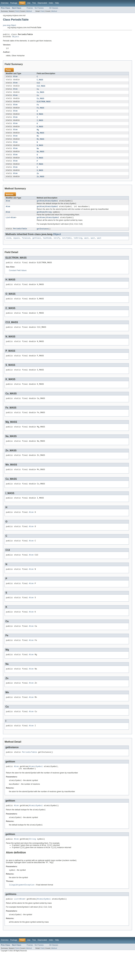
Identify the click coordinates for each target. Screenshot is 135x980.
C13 (38, 84)
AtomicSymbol (51, 207)
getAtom (41, 207)
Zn (38, 179)
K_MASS (40, 130)
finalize (26, 246)
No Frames (39, 8)
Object (16, 37)
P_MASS (40, 169)
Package (14, 3)
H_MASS (40, 117)
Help (57, 3)
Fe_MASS (41, 110)
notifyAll (67, 246)
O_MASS (40, 163)
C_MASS (40, 81)
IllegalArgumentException (22, 911)
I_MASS (40, 123)
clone (9, 246)
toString (78, 246)
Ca (38, 91)
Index (51, 3)
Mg (38, 133)
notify (57, 246)
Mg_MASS (41, 137)
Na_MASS (41, 156)
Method (29, 11)
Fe (38, 107)
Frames (30, 8)
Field (17, 11)
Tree (34, 3)
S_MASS (40, 176)
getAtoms (41, 225)
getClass (37, 246)
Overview (5, 3)
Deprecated (42, 3)
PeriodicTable (20, 236)
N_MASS (40, 150)
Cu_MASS (41, 101)
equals (17, 246)
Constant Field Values (18, 278)
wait (86, 246)
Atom (15, 78)
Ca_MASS (41, 94)
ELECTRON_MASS (44, 104)
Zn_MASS (41, 182)
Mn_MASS (41, 143)
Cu (38, 97)
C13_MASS (41, 87)
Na (38, 153)
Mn (38, 140)
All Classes (54, 8)
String (48, 219)
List (8, 225)
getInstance (43, 236)
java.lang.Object (9, 25)
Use (29, 3)
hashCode (47, 246)
